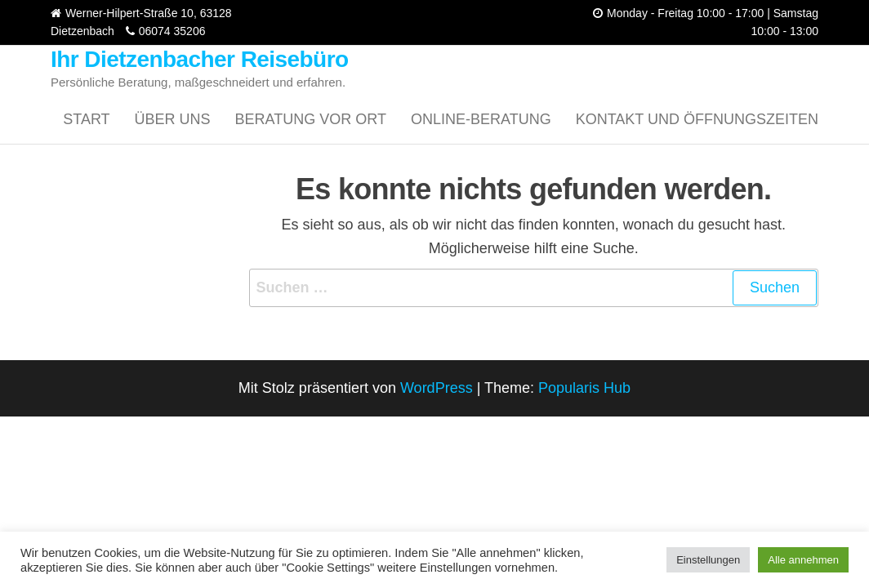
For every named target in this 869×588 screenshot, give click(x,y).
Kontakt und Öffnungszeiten (697, 119)
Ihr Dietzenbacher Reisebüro (200, 59)
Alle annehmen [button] (803, 560)
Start (86, 119)
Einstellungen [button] (708, 560)
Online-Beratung (481, 119)
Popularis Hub (584, 388)
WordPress (437, 388)
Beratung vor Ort (311, 119)
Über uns (173, 119)
